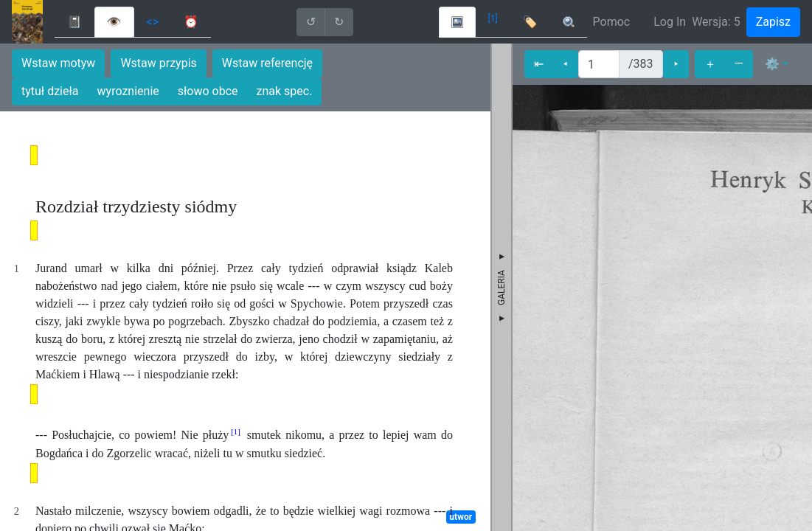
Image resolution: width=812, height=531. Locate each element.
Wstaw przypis (158, 63)
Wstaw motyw (58, 63)
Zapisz (773, 22)
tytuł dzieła (50, 91)
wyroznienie (128, 91)
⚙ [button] (772, 64)
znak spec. (285, 91)
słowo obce (208, 91)
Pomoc (612, 22)
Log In (670, 22)
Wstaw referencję (267, 63)
